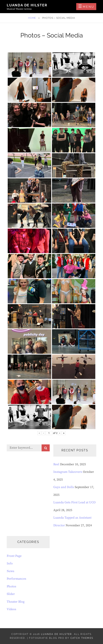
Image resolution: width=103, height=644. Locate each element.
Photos (11, 586)
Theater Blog (16, 602)
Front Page (14, 556)
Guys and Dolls (64, 487)
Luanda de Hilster (27, 5)
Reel (56, 464)
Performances (16, 579)
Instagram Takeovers (68, 472)
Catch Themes (82, 638)
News (10, 571)
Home (32, 18)
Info (10, 563)
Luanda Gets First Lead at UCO (74, 502)
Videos (11, 609)
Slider (11, 594)
